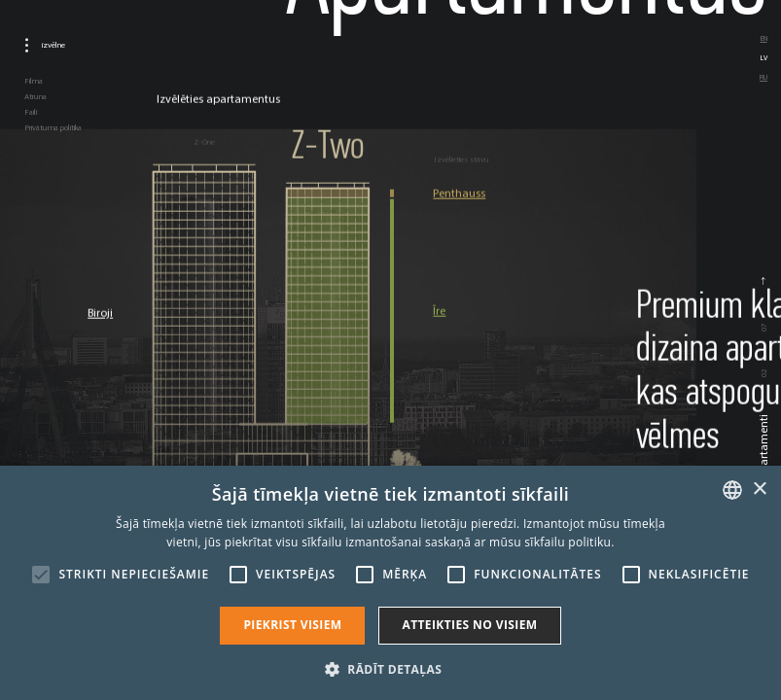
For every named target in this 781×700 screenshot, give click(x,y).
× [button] (759, 490)
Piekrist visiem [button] (292, 625)
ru (763, 77)
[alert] (390, 583)
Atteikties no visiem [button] (469, 625)
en (764, 38)
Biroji (100, 313)
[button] (390, 668)
